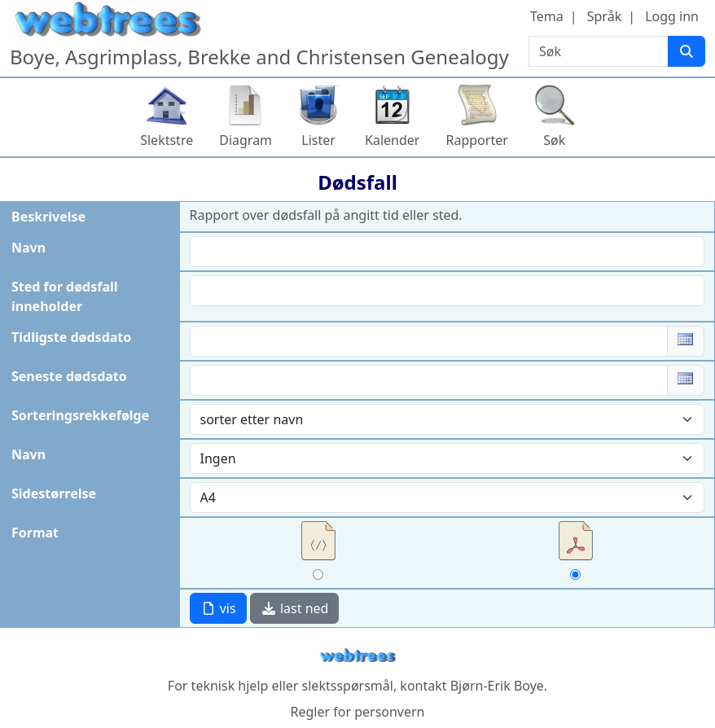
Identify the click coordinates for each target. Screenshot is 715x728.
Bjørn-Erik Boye (497, 686)
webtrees (357, 656)
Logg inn (672, 16)
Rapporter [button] (476, 140)
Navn (29, 248)
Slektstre (167, 140)
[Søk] (686, 51)
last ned (295, 608)
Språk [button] (604, 16)
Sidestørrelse (54, 493)
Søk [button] (554, 140)
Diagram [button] (246, 140)
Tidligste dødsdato (71, 337)
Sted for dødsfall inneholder (65, 296)
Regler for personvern (357, 712)
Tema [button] (547, 16)
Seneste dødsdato (69, 376)
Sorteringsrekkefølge (80, 415)
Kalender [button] (392, 140)
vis (218, 608)
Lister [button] (318, 140)
